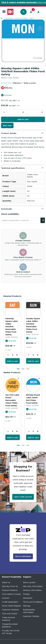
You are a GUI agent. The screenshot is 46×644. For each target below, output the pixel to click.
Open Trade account (23, 497)
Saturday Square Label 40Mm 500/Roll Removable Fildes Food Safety (12, 327)
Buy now (7, 125)
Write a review (30, 83)
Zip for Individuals (23, 556)
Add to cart (23, 119)
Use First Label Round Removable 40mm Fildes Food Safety (12, 400)
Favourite (40, 30)
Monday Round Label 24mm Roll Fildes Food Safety (33, 399)
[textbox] (21, 220)
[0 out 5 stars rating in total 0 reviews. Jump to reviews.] (11, 83)
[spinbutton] (23, 112)
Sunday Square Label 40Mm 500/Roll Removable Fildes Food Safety (33, 325)
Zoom (39, 58)
